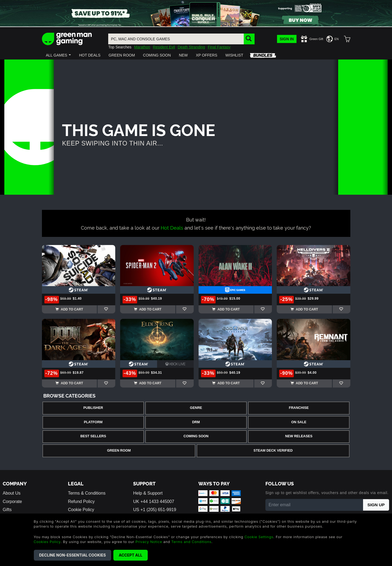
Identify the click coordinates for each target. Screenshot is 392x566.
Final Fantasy (219, 47)
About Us (12, 493)
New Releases (299, 436)
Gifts (7, 510)
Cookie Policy (81, 510)
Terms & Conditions (87, 493)
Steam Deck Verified (273, 451)
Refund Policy (81, 502)
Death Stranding (191, 47)
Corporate (12, 502)
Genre (196, 408)
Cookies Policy (47, 542)
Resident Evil (164, 47)
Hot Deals (172, 227)
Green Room (119, 451)
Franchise (299, 408)
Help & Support (148, 493)
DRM (196, 422)
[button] (59, 55)
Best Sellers (93, 436)
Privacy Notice (149, 542)
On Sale (299, 422)
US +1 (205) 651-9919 (155, 510)
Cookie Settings (259, 537)
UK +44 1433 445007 (154, 502)
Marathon (142, 47)
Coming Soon (196, 436)
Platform (93, 422)
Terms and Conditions (191, 542)
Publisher (93, 408)
